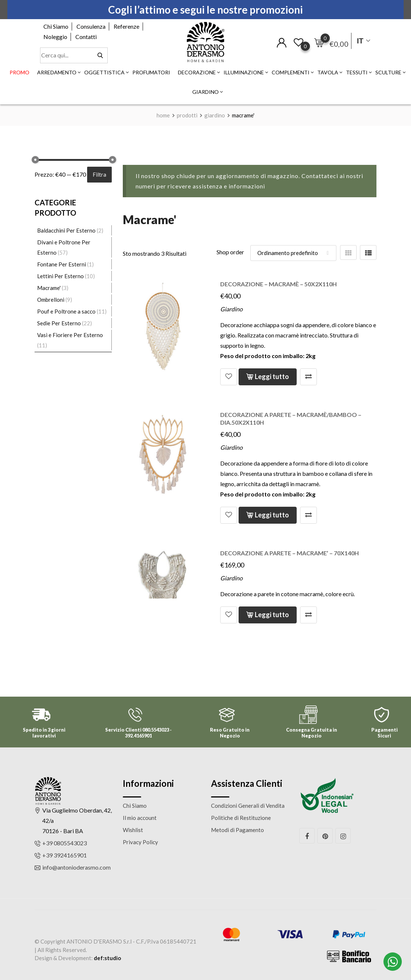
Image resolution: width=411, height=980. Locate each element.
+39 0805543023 (65, 843)
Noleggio (55, 37)
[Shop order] (293, 253)
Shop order (230, 252)
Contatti (86, 37)
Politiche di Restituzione (241, 818)
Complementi (291, 72)
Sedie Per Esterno (59, 323)
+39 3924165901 (65, 855)
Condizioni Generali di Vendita (248, 806)
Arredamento (57, 72)
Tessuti (357, 72)
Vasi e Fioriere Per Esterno (70, 335)
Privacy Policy (140, 842)
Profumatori (151, 72)
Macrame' (49, 288)
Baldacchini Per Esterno (66, 230)
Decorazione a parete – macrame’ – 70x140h (290, 553)
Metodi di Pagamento (237, 830)
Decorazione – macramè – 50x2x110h (278, 284)
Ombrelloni (51, 300)
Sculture (388, 72)
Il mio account (140, 818)
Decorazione (197, 72)
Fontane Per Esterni (62, 264)
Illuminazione (244, 72)
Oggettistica (104, 72)
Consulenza (91, 26)
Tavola (328, 72)
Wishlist (133, 830)
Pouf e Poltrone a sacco (66, 311)
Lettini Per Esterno (60, 276)
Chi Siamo (56, 26)
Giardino (205, 92)
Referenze (126, 26)
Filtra (99, 174)
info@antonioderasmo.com (76, 867)
